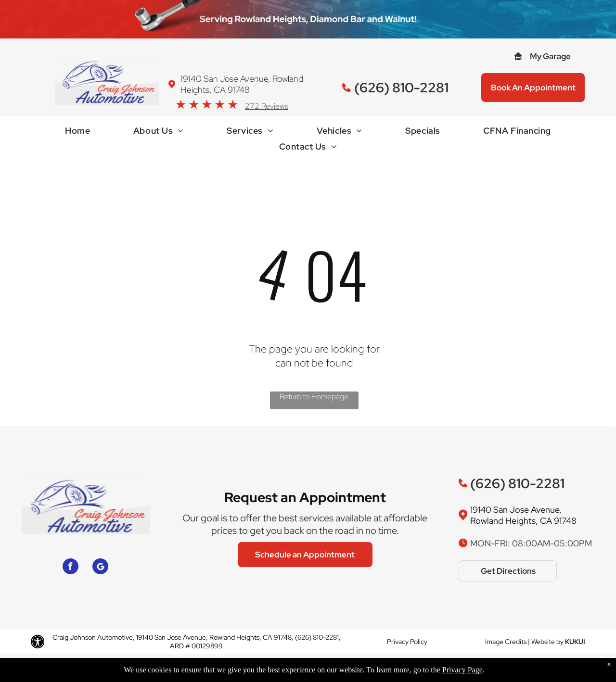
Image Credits (506, 642)
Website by (547, 642)
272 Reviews (267, 106)
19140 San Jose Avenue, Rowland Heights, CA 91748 (242, 84)
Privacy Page (462, 672)
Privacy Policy (407, 642)
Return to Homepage (314, 397)
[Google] (100, 568)
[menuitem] (77, 133)
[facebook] (71, 568)
